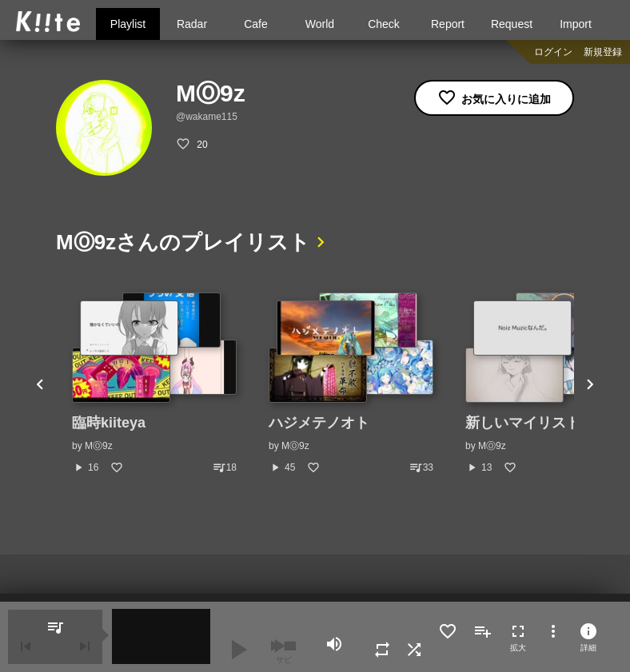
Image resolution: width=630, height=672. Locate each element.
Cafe (256, 24)
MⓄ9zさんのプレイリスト (183, 242)
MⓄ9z (99, 446)
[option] (154, 384)
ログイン (553, 52)
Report (448, 24)
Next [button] (590, 384)
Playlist (128, 24)
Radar (192, 24)
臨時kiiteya (109, 423)
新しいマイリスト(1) (532, 423)
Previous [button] (40, 384)
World (320, 24)
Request (512, 24)
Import (576, 24)
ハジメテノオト (319, 423)
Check (384, 24)
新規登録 (603, 52)
